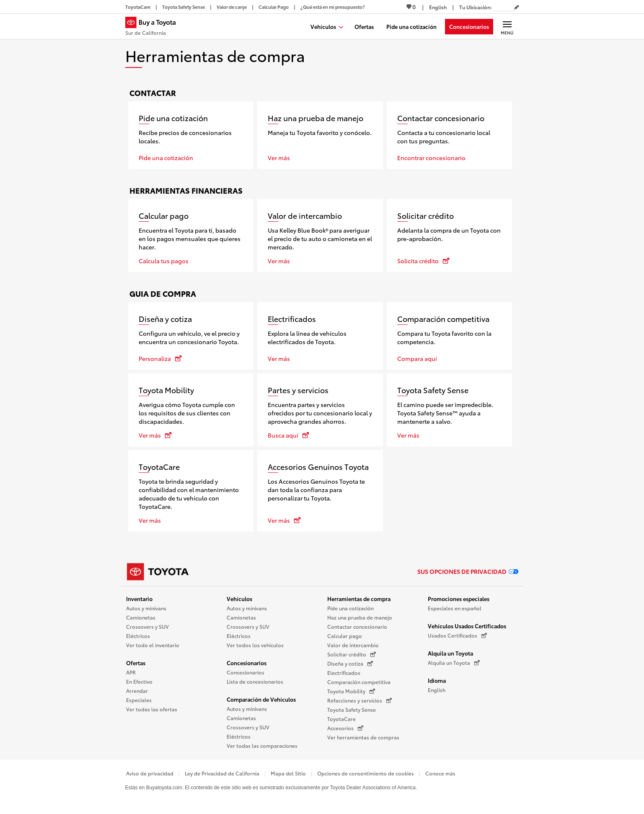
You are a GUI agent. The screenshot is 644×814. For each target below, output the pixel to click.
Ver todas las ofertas (152, 709)
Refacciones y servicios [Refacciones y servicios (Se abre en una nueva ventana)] (360, 700)
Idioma (437, 680)
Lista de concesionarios (255, 681)
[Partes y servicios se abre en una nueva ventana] (320, 410)
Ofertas (136, 663)
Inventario (139, 599)
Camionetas (141, 617)
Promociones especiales (459, 599)
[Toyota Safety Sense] (450, 410)
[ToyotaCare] (191, 491)
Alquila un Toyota (450, 653)
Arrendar (137, 691)
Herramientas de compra (359, 599)
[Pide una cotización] (191, 135)
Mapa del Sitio (288, 773)
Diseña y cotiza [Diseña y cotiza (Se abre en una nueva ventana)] (350, 664)
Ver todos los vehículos (255, 645)
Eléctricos (138, 636)
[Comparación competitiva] (450, 336)
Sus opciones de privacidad (468, 571)
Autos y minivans (146, 608)
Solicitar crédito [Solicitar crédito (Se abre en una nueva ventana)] (352, 654)
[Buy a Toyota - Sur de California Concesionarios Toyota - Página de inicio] (154, 27)
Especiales (139, 700)
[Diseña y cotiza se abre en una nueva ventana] (191, 336)
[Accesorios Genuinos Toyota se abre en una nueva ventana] (320, 491)
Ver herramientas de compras (363, 737)
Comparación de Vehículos (261, 699)
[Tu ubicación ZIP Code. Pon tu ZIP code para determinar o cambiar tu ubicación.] (504, 7)
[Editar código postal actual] (517, 8)
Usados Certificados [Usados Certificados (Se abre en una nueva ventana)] (457, 635)
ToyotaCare (341, 719)
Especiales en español (455, 608)
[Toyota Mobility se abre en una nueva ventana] (191, 410)
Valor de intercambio (353, 645)
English (437, 690)
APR (131, 672)
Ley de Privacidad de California (222, 773)
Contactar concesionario (357, 626)
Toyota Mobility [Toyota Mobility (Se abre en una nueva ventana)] (351, 691)
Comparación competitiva (359, 682)
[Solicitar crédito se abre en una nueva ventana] (450, 236)
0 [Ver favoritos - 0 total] (411, 7)
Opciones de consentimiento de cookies (366, 773)
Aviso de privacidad (150, 773)
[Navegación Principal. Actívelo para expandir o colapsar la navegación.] (507, 26)
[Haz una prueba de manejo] (320, 135)
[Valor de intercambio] (320, 236)
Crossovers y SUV (147, 626)
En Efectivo (139, 681)
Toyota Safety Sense (352, 709)
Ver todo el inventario (153, 645)
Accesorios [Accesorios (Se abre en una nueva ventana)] (345, 728)
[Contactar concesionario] (450, 135)
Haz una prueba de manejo (360, 617)
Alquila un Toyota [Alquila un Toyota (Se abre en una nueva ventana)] (454, 663)
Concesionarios (247, 663)
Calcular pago (345, 636)
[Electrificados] (320, 336)
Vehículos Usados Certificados (467, 626)
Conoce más (440, 773)
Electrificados (344, 673)
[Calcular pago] (191, 236)
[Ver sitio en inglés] (438, 7)
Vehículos (239, 599)
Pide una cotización (350, 608)
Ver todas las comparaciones (262, 745)
